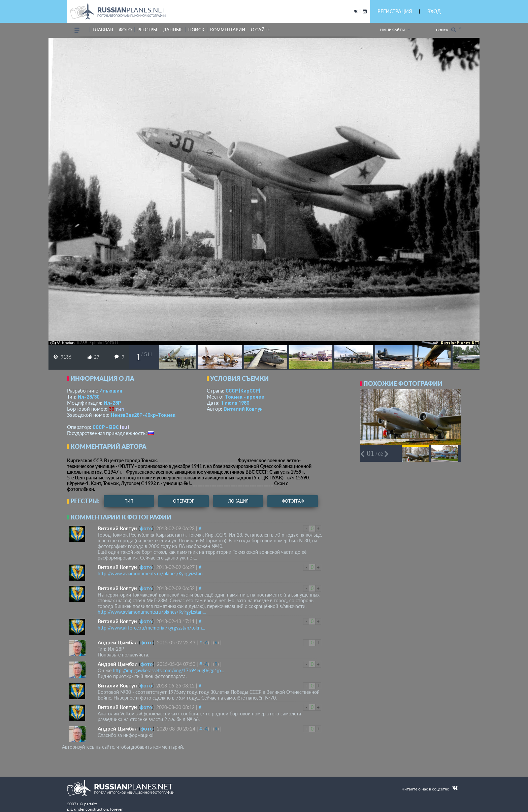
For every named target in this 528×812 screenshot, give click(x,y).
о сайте (260, 30)
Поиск (446, 30)
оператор (184, 501)
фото (125, 30)
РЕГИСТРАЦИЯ (395, 11)
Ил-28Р (112, 403)
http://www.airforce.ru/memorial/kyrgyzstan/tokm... (151, 628)
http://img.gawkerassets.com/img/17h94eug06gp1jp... (168, 670)
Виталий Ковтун (243, 409)
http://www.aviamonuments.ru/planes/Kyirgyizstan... (152, 573)
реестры (147, 30)
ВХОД (434, 11)
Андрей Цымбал (118, 642)
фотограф (293, 501)
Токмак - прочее (245, 397)
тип (120, 409)
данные (173, 30)
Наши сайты (392, 30)
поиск (196, 30)
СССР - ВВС (106, 427)
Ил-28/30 (89, 397)
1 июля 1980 (235, 403)
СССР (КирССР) (243, 391)
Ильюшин (111, 391)
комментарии (228, 30)
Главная (103, 30)
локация (238, 501)
